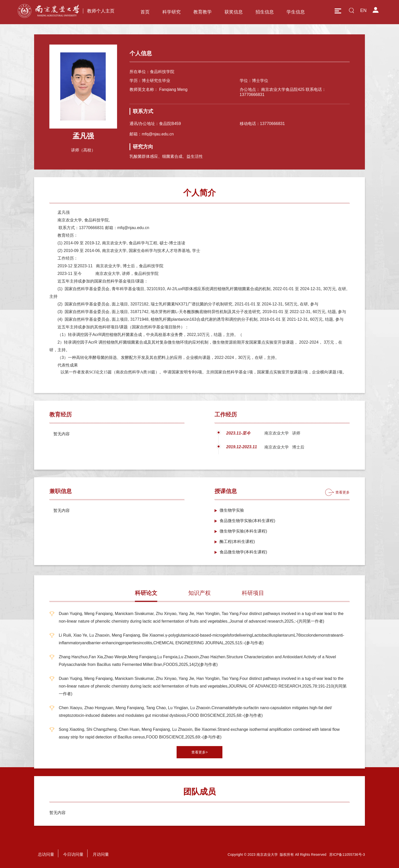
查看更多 (343, 492)
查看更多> (199, 752)
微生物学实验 (232, 510)
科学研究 (172, 12)
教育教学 (203, 12)
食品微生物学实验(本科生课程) (247, 521)
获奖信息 (234, 12)
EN (363, 10)
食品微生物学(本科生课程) (243, 552)
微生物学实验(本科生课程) (243, 531)
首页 (145, 12)
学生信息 (296, 12)
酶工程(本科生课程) (237, 542)
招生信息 (265, 12)
